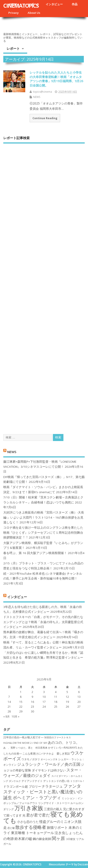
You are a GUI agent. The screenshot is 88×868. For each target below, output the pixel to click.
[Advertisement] (44, 285)
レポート (13, 48)
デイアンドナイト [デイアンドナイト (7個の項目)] (32, 781)
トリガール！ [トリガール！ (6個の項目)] (77, 781)
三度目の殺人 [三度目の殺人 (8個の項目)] (53, 809)
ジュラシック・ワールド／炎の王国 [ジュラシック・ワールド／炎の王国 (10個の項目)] (49, 764)
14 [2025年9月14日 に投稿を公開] (9, 702)
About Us (34, 13)
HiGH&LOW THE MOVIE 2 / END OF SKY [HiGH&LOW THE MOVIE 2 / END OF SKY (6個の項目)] (25, 743)
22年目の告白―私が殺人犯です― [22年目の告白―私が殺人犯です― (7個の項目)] (23, 737)
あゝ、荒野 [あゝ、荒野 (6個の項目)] (9, 748)
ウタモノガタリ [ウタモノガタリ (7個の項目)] (31, 759)
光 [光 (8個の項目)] (24, 815)
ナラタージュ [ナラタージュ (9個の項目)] (52, 786)
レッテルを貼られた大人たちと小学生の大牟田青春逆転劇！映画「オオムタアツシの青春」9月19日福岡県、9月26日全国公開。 (56, 79)
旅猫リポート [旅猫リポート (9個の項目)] (57, 827)
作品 (75, 4)
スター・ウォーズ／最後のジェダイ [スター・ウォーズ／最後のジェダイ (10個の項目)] (43, 773)
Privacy (13, 13)
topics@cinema (42, 92)
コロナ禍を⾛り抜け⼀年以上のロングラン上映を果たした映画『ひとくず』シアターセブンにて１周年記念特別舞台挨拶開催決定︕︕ (43, 532)
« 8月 (6, 717)
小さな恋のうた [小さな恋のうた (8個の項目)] (28, 822)
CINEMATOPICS (21, 5)
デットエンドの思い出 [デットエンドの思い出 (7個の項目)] (56, 781)
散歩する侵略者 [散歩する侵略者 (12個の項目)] (31, 827)
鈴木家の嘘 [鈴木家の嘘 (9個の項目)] (23, 839)
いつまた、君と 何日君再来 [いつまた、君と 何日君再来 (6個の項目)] (32, 748)
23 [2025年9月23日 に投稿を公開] (32, 707)
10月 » (15, 717)
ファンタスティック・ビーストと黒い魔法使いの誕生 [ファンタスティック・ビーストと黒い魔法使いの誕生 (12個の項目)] (43, 792)
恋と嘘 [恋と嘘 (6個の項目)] (11, 828)
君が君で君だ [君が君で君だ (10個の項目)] (38, 815)
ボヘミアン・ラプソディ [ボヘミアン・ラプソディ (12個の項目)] (37, 797)
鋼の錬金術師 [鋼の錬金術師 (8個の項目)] (42, 839)
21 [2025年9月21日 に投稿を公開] (9, 707)
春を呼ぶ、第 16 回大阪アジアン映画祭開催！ (35, 553)
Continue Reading (45, 118)
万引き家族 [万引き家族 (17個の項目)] (29, 808)
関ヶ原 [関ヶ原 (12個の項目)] (58, 838)
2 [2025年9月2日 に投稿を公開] (32, 692)
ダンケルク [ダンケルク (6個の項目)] (15, 781)
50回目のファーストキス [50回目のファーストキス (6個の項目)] (57, 737)
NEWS (37, 97)
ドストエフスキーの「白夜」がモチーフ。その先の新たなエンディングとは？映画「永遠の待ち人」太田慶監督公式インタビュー (43, 622)
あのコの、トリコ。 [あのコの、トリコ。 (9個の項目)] (64, 742)
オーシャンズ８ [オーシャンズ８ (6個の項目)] (49, 759)
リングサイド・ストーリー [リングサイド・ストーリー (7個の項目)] (54, 803)
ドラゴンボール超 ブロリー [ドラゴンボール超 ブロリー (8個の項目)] (22, 786)
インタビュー (54, 4)
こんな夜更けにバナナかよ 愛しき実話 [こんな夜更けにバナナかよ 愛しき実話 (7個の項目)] (46, 754)
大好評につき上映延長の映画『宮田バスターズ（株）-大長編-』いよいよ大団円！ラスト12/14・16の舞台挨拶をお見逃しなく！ (44, 517)
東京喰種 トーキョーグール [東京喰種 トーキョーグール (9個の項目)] (32, 833)
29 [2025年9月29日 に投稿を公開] (21, 711)
